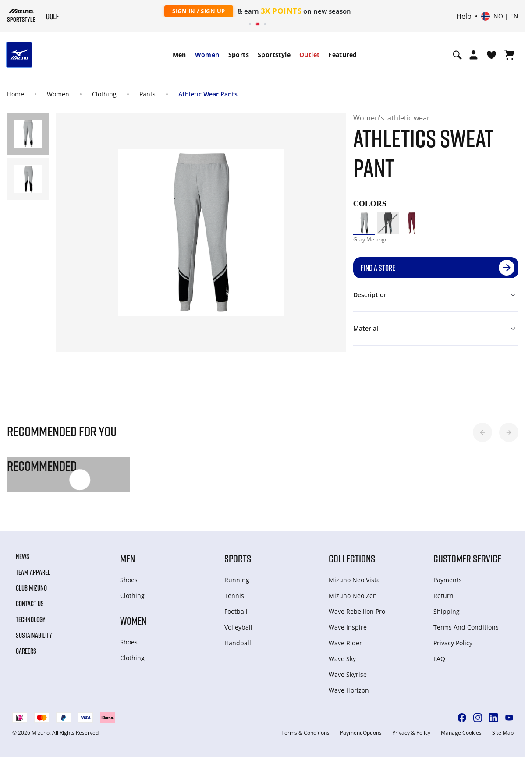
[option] (364, 223)
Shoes (129, 580)
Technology (31, 619)
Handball (238, 643)
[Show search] (457, 55)
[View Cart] (509, 55)
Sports (239, 55)
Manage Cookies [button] (461, 733)
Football (236, 611)
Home (16, 94)
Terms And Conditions (466, 627)
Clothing (104, 94)
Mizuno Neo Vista (354, 580)
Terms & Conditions (305, 733)
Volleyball (238, 627)
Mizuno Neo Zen (353, 596)
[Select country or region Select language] (500, 16)
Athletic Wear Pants (208, 94)
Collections (352, 558)
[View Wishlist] (491, 55)
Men (179, 55)
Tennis (234, 596)
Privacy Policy (453, 643)
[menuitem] (179, 55)
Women (207, 55)
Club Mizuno (31, 588)
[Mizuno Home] (21, 15)
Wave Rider (345, 643)
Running (237, 580)
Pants (147, 94)
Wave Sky (342, 659)
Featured (342, 55)
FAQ (439, 659)
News (23, 556)
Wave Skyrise (348, 674)
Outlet (309, 55)
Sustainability (34, 635)
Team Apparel (33, 572)
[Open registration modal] (473, 55)
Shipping (447, 611)
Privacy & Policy (411, 733)
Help (464, 16)
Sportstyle (274, 55)
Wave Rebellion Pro (357, 611)
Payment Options (361, 733)
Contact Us (30, 604)
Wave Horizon (349, 690)
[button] (482, 432)
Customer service (467, 558)
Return (443, 596)
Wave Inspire (348, 627)
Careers (26, 651)
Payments (448, 580)
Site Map (503, 733)
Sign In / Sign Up (199, 11)
